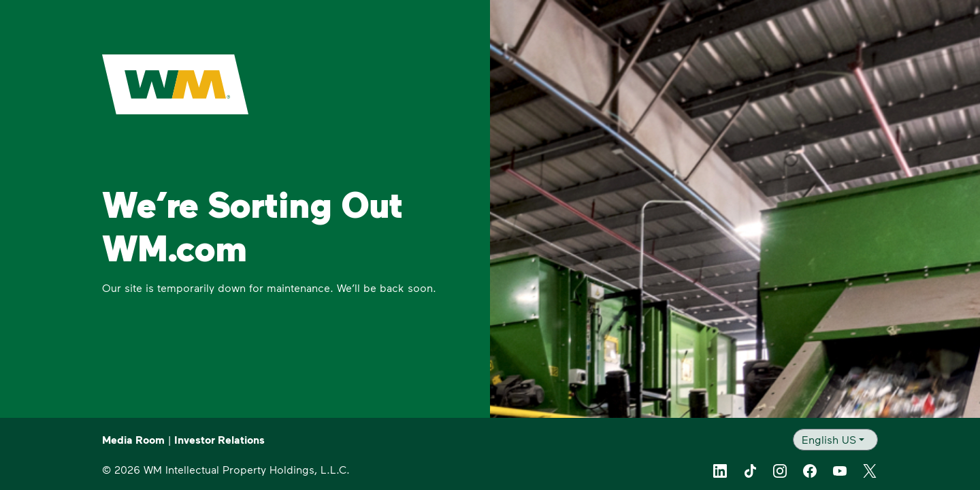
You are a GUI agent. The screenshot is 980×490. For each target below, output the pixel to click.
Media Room (133, 440)
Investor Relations (219, 440)
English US (829, 439)
